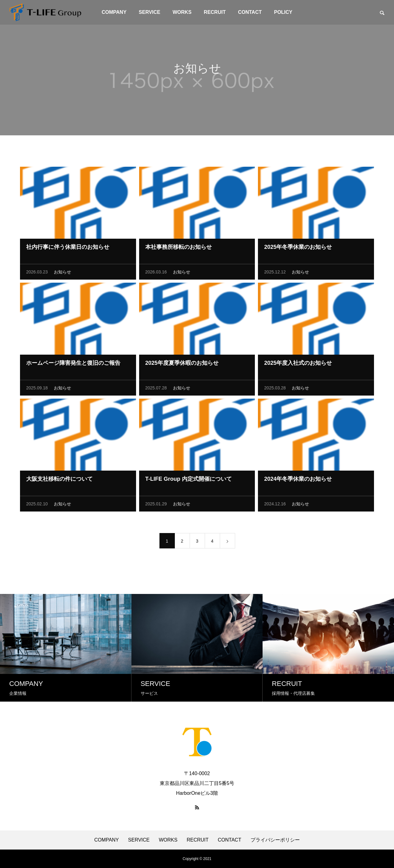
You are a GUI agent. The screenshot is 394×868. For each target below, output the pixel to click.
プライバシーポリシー (275, 840)
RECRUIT (215, 12)
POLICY (283, 12)
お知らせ (62, 273)
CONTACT (250, 12)
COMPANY (114, 12)
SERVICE (150, 12)
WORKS (182, 12)
